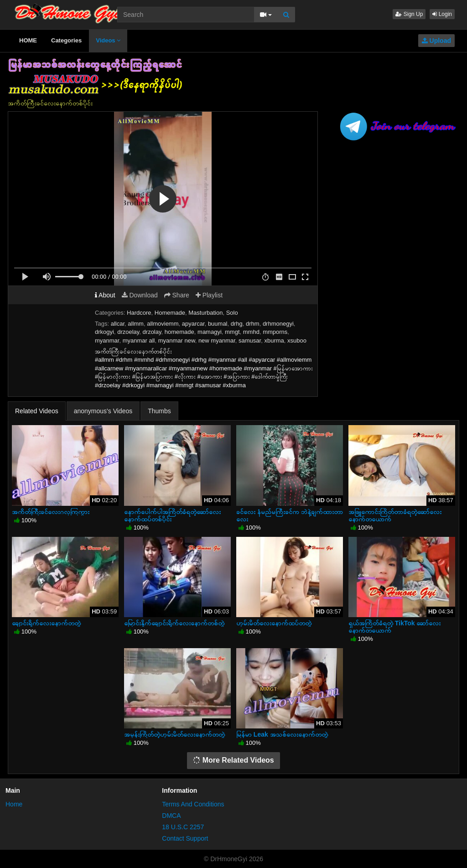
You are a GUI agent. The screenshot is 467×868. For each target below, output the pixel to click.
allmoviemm (163, 324)
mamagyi (210, 332)
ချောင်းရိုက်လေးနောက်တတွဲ (46, 623)
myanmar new (177, 340)
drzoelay (128, 332)
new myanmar (217, 340)
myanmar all (139, 340)
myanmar (107, 340)
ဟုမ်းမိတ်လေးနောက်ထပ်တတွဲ (274, 623)
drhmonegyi (278, 324)
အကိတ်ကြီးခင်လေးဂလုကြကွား (51, 512)
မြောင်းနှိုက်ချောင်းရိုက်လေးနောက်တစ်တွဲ (174, 623)
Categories (66, 40)
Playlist (209, 295)
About (105, 295)
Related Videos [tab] (37, 411)
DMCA (171, 816)
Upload (436, 41)
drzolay (152, 332)
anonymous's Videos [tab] (103, 411)
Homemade (170, 313)
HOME (28, 40)
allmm (136, 324)
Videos (108, 40)
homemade (179, 332)
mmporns (275, 332)
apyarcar (193, 324)
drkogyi (104, 332)
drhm (253, 324)
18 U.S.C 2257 (183, 827)
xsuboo (297, 340)
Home (14, 804)
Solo (232, 313)
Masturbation (205, 313)
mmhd (251, 332)
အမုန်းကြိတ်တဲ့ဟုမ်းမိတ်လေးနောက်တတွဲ (174, 734)
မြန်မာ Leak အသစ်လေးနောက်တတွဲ (282, 734)
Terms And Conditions (193, 804)
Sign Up (409, 14)
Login (442, 14)
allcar (118, 324)
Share (177, 295)
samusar (250, 340)
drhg (237, 324)
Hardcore (139, 313)
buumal (218, 324)
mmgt (232, 332)
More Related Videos (233, 760)
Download (140, 295)
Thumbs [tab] (159, 411)
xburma (274, 340)
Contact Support (185, 838)
